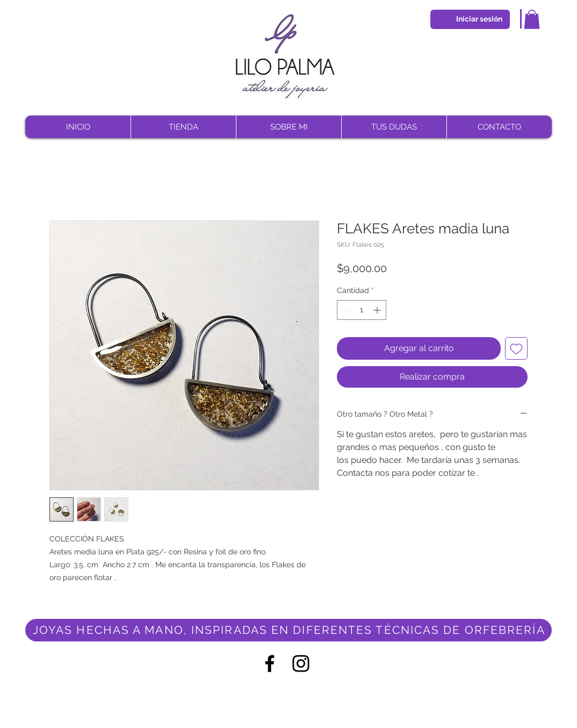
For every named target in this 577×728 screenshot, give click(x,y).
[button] (532, 19)
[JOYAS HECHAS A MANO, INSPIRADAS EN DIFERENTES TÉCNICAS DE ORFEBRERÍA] (288, 630)
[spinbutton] (362, 310)
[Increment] (378, 310)
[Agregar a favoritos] (516, 348)
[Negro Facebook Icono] (270, 663)
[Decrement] (345, 310)
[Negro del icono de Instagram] (301, 663)
